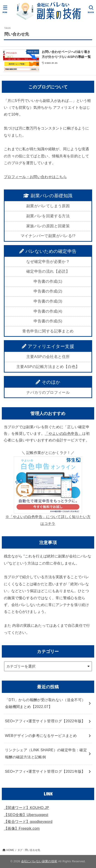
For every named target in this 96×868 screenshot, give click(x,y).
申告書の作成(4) (48, 311)
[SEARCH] (91, 9)
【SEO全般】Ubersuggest (26, 815)
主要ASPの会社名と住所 (48, 357)
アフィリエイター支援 (48, 346)
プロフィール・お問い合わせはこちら (35, 177)
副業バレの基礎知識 (48, 196)
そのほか (48, 382)
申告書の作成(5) (48, 321)
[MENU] (5, 9)
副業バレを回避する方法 (48, 216)
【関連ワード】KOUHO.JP (27, 808)
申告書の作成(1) (48, 281)
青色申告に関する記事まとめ (48, 331)
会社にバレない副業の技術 (39, 861)
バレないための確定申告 (48, 251)
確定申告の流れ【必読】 (48, 271)
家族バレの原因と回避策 (48, 226)
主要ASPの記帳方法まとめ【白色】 (48, 367)
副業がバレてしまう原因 (48, 206)
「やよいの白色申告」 (63, 434)
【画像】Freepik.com (22, 828)
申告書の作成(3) (48, 301)
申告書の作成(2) (48, 291)
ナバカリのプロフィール (48, 393)
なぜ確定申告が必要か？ (48, 262)
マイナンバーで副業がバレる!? (48, 236)
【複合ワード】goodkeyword (28, 822)
